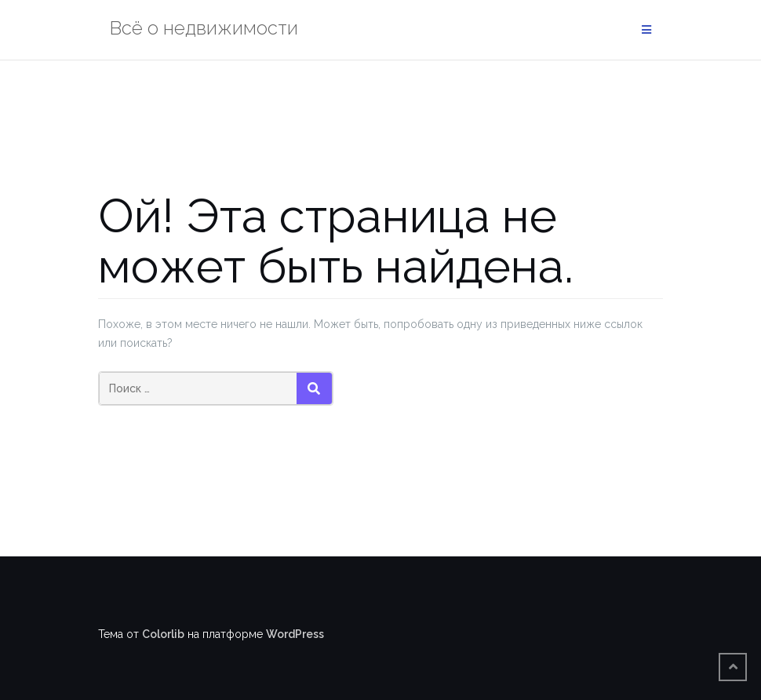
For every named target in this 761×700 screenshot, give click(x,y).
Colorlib (163, 634)
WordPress (295, 634)
